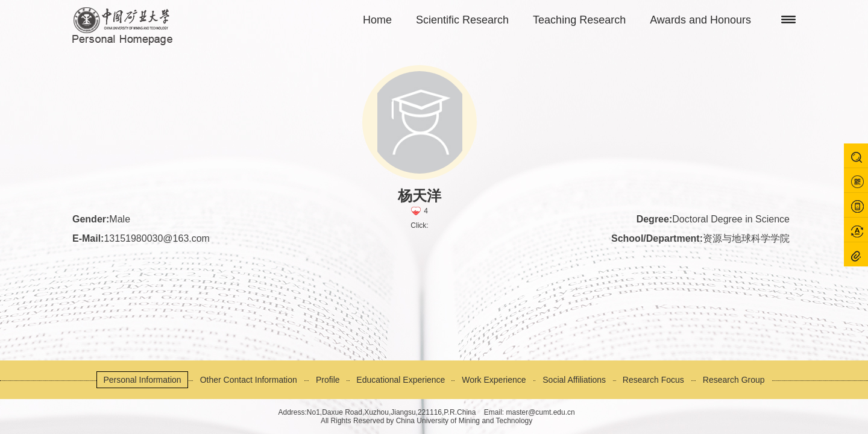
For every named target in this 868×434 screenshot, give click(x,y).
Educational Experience (401, 380)
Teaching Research (579, 20)
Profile (328, 380)
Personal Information (142, 380)
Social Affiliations (574, 380)
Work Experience (494, 380)
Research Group (734, 380)
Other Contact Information (249, 380)
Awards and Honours (700, 20)
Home (377, 20)
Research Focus (653, 380)
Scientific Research (462, 20)
